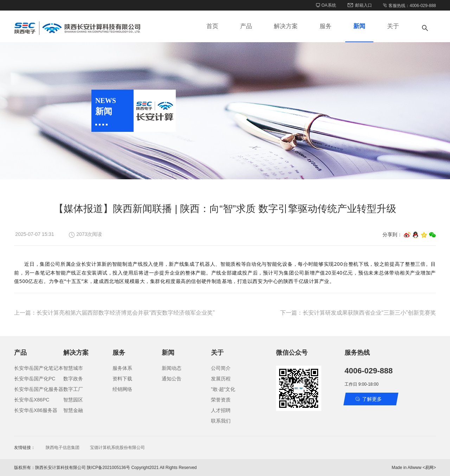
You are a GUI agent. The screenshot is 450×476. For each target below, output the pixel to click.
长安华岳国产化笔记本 (39, 368)
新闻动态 (172, 368)
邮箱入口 (359, 5)
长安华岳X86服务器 (36, 410)
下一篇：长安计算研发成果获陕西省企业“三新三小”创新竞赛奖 (358, 313)
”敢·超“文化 (223, 389)
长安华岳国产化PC (35, 379)
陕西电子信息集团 (63, 448)
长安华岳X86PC (32, 400)
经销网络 (122, 389)
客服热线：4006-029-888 (409, 6)
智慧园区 (73, 400)
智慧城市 (73, 368)
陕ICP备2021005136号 (108, 468)
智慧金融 (73, 410)
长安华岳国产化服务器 (39, 389)
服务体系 (122, 368)
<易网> (429, 468)
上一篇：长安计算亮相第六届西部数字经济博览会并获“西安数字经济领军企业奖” (114, 313)
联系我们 (221, 421)
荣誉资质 (221, 400)
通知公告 (172, 379)
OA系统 (326, 5)
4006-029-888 (369, 371)
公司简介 (221, 368)
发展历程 (221, 379)
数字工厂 (73, 389)
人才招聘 (221, 410)
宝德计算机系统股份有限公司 (117, 448)
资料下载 (122, 379)
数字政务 (73, 379)
